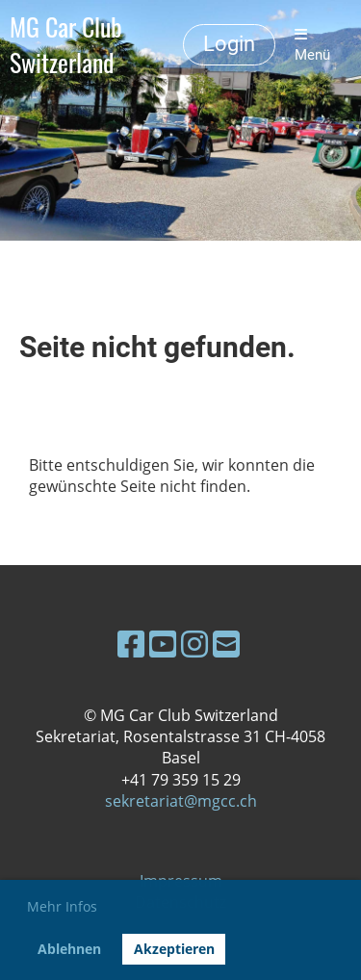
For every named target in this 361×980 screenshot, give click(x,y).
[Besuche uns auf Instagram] (194, 644)
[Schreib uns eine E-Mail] (226, 644)
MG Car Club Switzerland (66, 45)
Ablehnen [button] (69, 949)
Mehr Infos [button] (62, 906)
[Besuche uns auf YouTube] (163, 644)
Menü (312, 45)
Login (229, 44)
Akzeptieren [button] (174, 949)
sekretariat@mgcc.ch (181, 801)
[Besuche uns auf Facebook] (131, 644)
